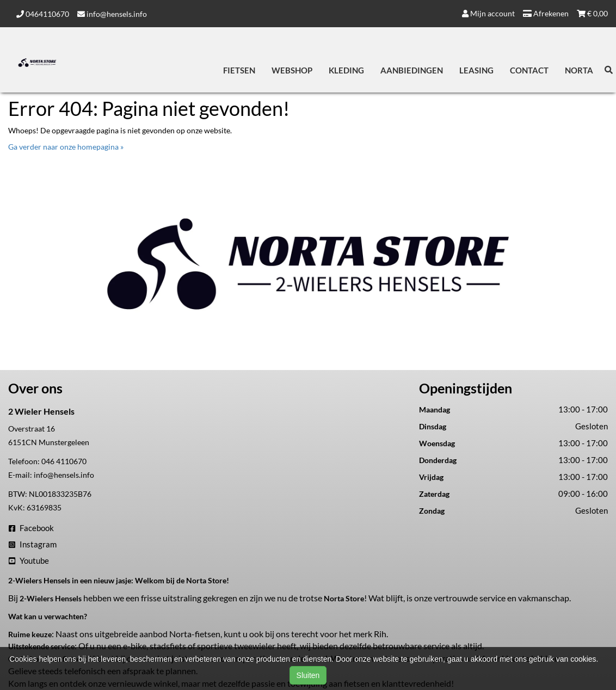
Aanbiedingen (412, 70)
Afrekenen (546, 13)
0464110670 (43, 14)
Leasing (476, 70)
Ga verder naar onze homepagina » (66, 147)
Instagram (33, 544)
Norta (579, 70)
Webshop (292, 70)
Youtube (29, 560)
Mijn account (488, 13)
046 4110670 (64, 461)
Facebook (31, 528)
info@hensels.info (112, 14)
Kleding (346, 70)
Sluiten (308, 675)
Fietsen (239, 70)
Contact (529, 70)
